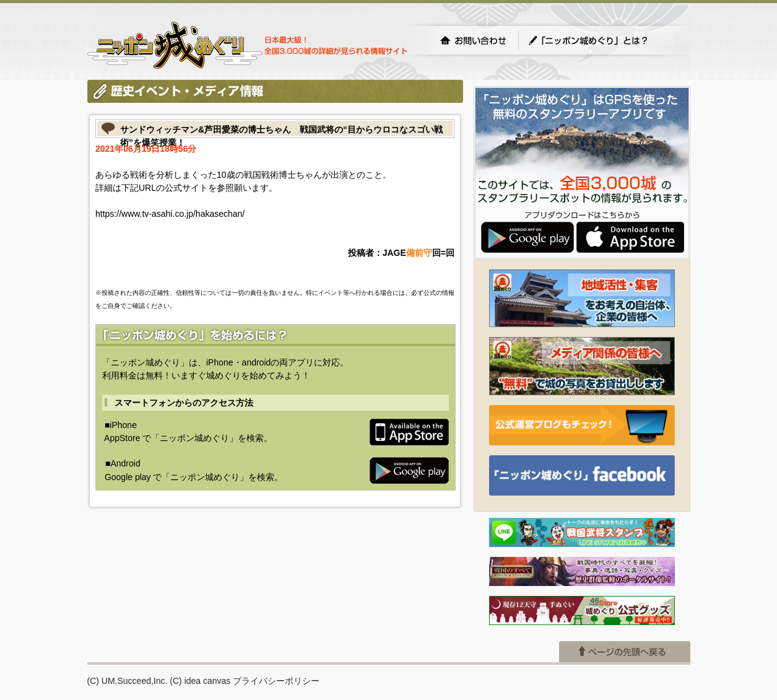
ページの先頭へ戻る (625, 652)
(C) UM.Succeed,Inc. (128, 681)
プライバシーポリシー (276, 681)
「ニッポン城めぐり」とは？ (601, 40)
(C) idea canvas (200, 681)
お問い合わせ (473, 40)
